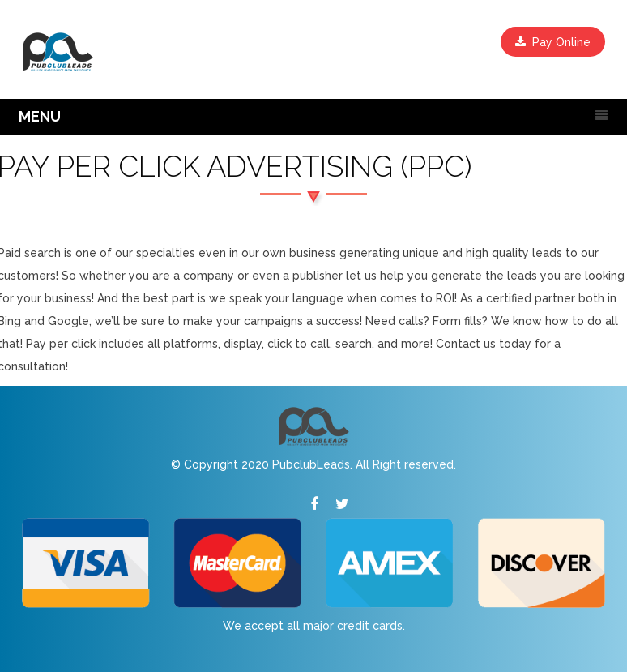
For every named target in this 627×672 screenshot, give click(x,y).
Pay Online (553, 42)
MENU (40, 116)
